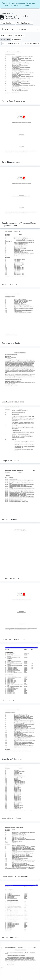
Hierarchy (20, 35)
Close (13, 13)
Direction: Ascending (30, 43)
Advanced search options (14, 29)
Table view (17, 39)
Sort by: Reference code (11, 43)
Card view (5, 39)
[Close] (37, 3)
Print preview (7, 35)
